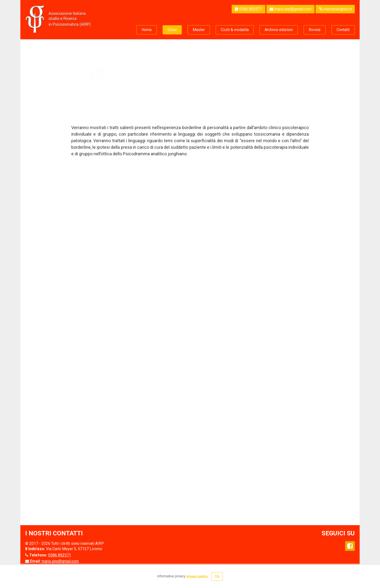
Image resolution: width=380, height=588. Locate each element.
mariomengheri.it (335, 9)
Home (147, 30)
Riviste (315, 30)
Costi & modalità (235, 30)
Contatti (343, 30)
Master (199, 30)
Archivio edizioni (279, 30)
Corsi (172, 30)
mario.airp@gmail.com (290, 9)
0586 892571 (248, 9)
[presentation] (72, 465)
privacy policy (197, 576)
